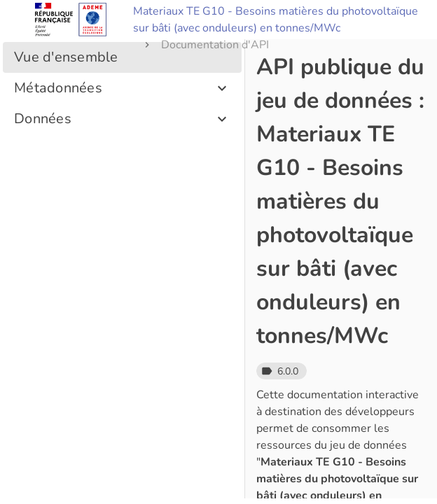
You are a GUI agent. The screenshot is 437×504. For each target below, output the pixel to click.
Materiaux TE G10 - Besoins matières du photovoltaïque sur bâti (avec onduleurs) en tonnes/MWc (276, 20)
